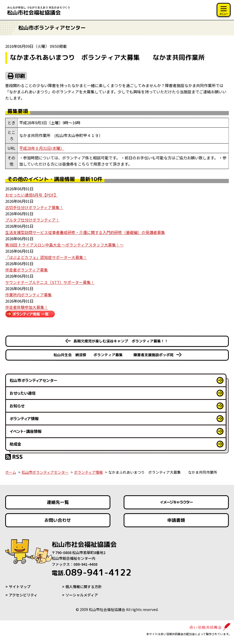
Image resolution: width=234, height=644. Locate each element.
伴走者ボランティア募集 (26, 270)
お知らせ (17, 406)
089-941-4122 (92, 572)
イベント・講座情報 (26, 431)
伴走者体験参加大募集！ (27, 307)
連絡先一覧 (58, 502)
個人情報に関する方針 (84, 587)
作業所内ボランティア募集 (28, 295)
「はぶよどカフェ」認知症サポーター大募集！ (46, 257)
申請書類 (176, 520)
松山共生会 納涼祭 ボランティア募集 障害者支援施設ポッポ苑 (113, 355)
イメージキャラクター (176, 502)
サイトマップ (20, 587)
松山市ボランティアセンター (34, 380)
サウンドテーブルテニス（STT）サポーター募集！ (50, 282)
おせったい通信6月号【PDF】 (32, 195)
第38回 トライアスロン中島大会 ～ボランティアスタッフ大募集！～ (64, 245)
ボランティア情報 (24, 418)
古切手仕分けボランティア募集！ (34, 207)
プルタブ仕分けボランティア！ (32, 220)
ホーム (11, 472)
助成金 (15, 444)
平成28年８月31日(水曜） (42, 148)
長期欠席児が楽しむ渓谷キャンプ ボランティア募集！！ (121, 341)
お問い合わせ (58, 520)
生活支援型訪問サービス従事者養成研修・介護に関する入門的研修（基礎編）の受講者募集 (85, 232)
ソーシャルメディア (82, 595)
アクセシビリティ (23, 595)
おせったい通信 (23, 393)
